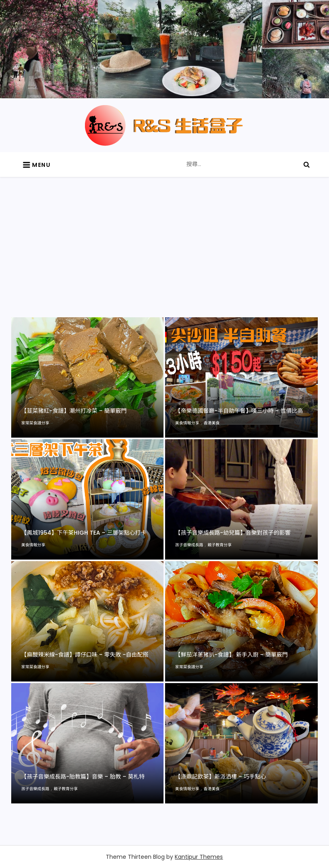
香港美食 (212, 423)
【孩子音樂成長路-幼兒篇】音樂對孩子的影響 (233, 533)
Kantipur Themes (199, 857)
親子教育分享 (220, 545)
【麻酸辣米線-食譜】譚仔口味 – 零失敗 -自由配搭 (85, 655)
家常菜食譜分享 (35, 423)
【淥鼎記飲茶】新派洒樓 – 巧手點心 (221, 777)
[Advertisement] (164, 257)
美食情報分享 (187, 423)
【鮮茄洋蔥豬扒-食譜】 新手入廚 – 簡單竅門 (231, 655)
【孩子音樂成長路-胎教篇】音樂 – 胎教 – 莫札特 (83, 777)
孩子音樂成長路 (189, 545)
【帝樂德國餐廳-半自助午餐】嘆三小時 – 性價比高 (239, 411)
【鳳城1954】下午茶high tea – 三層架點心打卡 (84, 533)
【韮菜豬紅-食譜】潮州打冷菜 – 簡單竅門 (74, 411)
